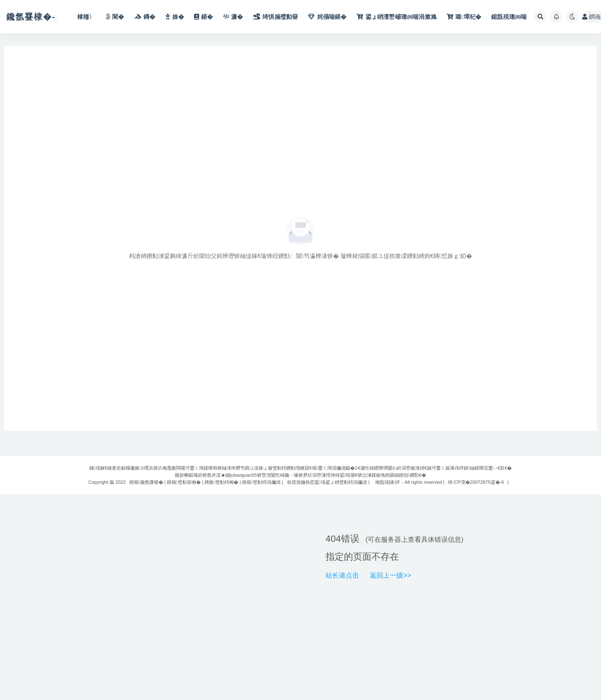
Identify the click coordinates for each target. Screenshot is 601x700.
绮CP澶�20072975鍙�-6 (476, 482)
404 (333, 539)
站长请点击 (342, 575)
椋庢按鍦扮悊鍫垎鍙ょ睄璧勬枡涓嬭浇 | (328, 482)
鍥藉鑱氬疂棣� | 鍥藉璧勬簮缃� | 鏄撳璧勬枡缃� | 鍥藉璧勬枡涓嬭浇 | (206, 482)
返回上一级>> (390, 575)
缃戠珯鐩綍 (388, 482)
